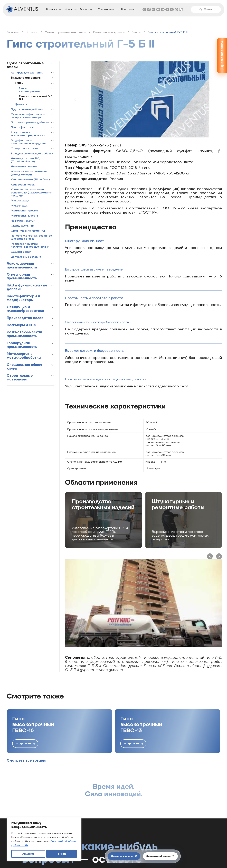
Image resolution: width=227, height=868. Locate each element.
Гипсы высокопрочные (30, 90)
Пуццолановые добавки (27, 110)
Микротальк (19, 206)
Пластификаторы (22, 128)
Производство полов (25, 318)
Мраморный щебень (25, 216)
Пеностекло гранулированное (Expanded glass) (31, 237)
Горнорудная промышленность (22, 345)
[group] (59, 731)
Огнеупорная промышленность (22, 276)
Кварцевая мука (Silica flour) (30, 180)
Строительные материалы (20, 378)
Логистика (87, 9)
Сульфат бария (21, 252)
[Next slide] (212, 99)
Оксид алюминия (23, 226)
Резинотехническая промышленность (24, 334)
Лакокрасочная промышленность (22, 266)
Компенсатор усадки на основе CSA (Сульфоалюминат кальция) (32, 193)
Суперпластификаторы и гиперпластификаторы (28, 116)
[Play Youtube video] (143, 603)
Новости (70, 9)
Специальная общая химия (24, 367)
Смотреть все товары (26, 761)
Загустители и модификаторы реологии (28, 134)
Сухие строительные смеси (25, 65)
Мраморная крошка (24, 211)
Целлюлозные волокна (26, 257)
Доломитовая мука (24, 167)
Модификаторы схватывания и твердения (29, 142)
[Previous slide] (75, 99)
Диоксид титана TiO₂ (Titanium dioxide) (26, 160)
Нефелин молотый (23, 221)
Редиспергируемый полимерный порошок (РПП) (30, 245)
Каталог (52, 9)
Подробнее (25, 743)
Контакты (128, 9)
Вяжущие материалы (26, 78)
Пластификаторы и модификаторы (23, 298)
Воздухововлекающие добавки (32, 154)
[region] (44, 839)
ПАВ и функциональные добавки (27, 287)
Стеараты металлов (25, 149)
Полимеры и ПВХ (21, 325)
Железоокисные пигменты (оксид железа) (29, 173)
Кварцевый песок (23, 185)
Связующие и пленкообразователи (25, 309)
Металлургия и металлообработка (24, 356)
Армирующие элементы (27, 73)
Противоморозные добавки (30, 123)
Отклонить (28, 854)
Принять (62, 854)
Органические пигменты (28, 231)
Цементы (21, 105)
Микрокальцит (21, 201)
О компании (106, 9)
